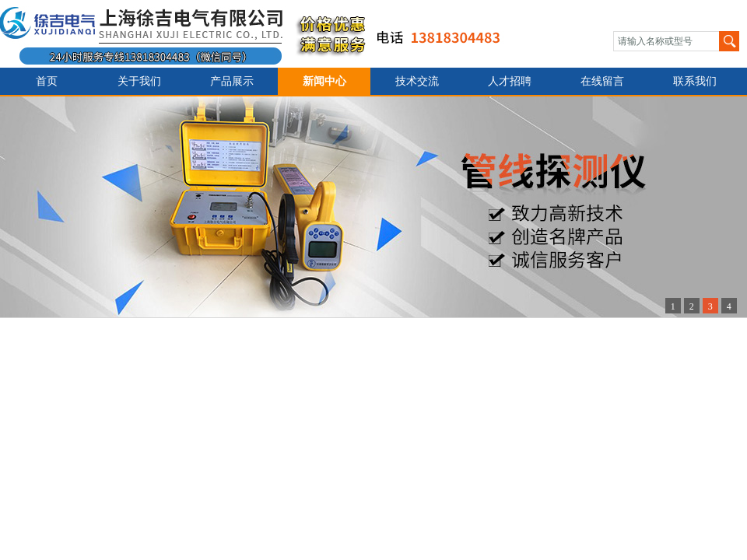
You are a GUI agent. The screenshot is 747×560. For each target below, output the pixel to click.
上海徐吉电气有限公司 (260, 34)
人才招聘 (510, 81)
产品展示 (232, 81)
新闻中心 (324, 81)
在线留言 (602, 81)
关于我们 (139, 81)
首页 (47, 81)
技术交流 (417, 81)
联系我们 (695, 81)
